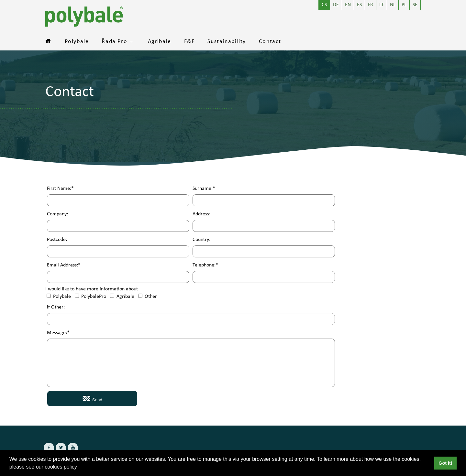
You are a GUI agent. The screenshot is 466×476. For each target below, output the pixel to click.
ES (359, 5)
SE (415, 5)
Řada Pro (114, 42)
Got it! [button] (445, 463)
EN (348, 5)
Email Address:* (64, 265)
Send (92, 398)
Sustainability (227, 42)
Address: (201, 214)
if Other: (56, 307)
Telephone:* (205, 265)
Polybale (77, 42)
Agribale (160, 42)
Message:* (58, 333)
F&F (189, 42)
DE (336, 5)
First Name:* (60, 189)
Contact (270, 42)
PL (404, 5)
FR (371, 5)
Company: (57, 214)
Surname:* (204, 189)
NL (393, 5)
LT (382, 5)
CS (324, 5)
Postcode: (57, 240)
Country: (201, 240)
